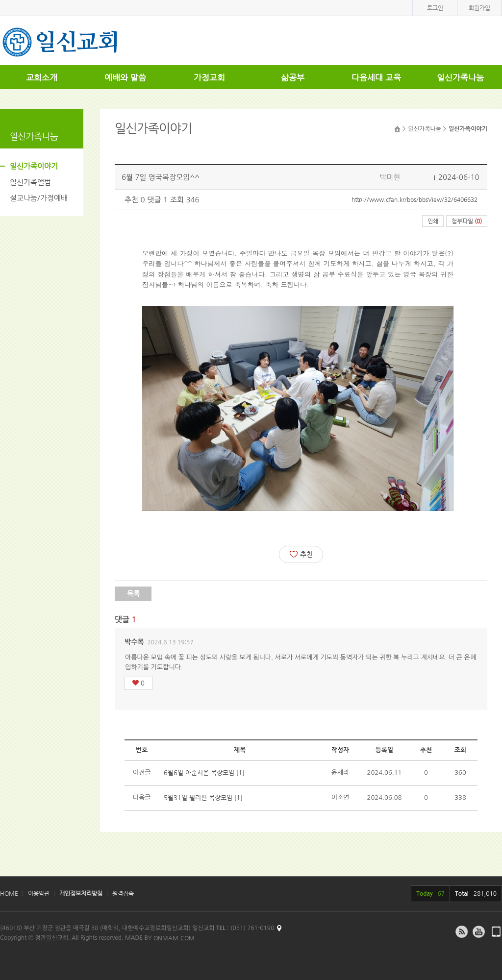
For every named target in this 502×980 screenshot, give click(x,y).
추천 (301, 554)
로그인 (435, 8)
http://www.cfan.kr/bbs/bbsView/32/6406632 (414, 199)
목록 (133, 593)
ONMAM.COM (174, 938)
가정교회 (209, 77)
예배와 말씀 (125, 77)
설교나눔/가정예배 (39, 198)
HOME (9, 893)
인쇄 (433, 221)
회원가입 (479, 8)
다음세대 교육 (376, 77)
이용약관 (39, 893)
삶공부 (293, 77)
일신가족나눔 (460, 77)
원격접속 (123, 893)
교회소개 (42, 77)
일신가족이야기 (34, 166)
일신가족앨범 (30, 182)
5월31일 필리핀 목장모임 (198, 797)
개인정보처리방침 (81, 893)
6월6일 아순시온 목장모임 (199, 772)
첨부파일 (467, 221)
